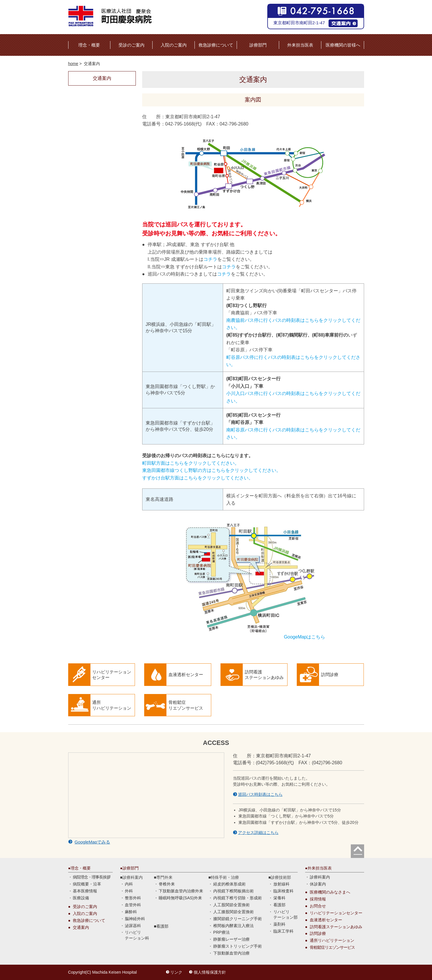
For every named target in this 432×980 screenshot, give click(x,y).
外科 (129, 891)
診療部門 (258, 45)
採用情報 (318, 899)
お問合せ (318, 906)
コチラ (210, 259)
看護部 (162, 926)
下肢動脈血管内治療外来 (181, 891)
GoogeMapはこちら (304, 637)
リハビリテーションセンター (336, 913)
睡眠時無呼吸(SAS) (180, 898)
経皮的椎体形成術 (229, 884)
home (73, 64)
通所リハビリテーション (332, 940)
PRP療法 (221, 932)
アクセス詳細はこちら (258, 833)
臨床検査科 (283, 891)
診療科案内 (320, 877)
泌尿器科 (133, 926)
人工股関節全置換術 (231, 905)
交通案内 (81, 927)
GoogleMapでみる (92, 842)
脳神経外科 (135, 919)
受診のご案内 (131, 45)
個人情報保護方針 (210, 972)
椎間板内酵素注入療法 (233, 926)
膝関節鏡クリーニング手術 (238, 919)
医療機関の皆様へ (343, 45)
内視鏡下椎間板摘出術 (233, 891)
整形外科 (133, 898)
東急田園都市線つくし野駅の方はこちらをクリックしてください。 (212, 470)
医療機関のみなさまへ (330, 892)
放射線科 (281, 884)
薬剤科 (279, 924)
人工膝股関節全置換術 (233, 912)
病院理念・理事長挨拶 (92, 877)
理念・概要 (89, 45)
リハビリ (137, 935)
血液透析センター (326, 920)
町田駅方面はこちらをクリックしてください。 (191, 463)
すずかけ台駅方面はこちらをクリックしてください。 (198, 478)
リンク (176, 972)
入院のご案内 (174, 45)
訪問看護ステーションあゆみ (336, 927)
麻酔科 (131, 912)
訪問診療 (318, 933)
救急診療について (216, 45)
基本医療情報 (85, 891)
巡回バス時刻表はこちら (260, 794)
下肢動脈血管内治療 (231, 953)
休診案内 (318, 884)
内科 (129, 884)
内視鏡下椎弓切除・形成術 (238, 898)
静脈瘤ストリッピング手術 (238, 946)
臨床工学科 (283, 931)
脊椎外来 (167, 884)
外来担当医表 (300, 45)
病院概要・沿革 (87, 884)
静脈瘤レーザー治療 (231, 939)
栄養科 (279, 898)
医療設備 (81, 898)
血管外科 (133, 905)
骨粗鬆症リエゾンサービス (332, 947)
